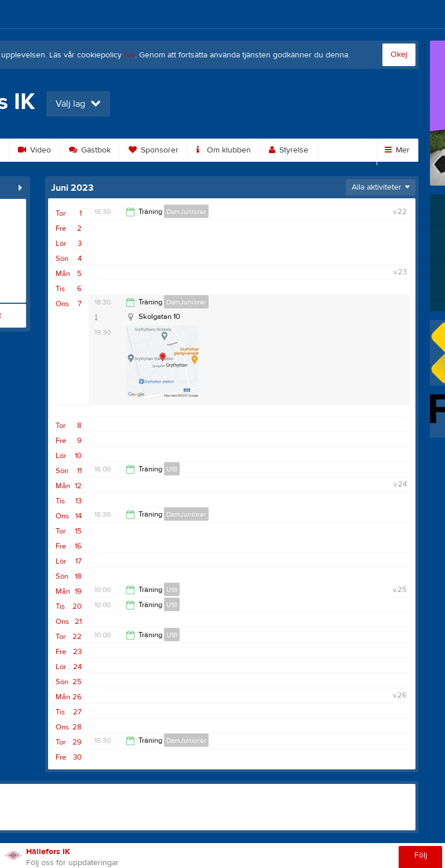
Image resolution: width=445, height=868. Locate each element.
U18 (172, 469)
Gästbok (90, 150)
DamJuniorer (186, 212)
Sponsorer (154, 150)
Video (34, 150)
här (130, 55)
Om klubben (224, 150)
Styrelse (289, 150)
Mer (397, 150)
